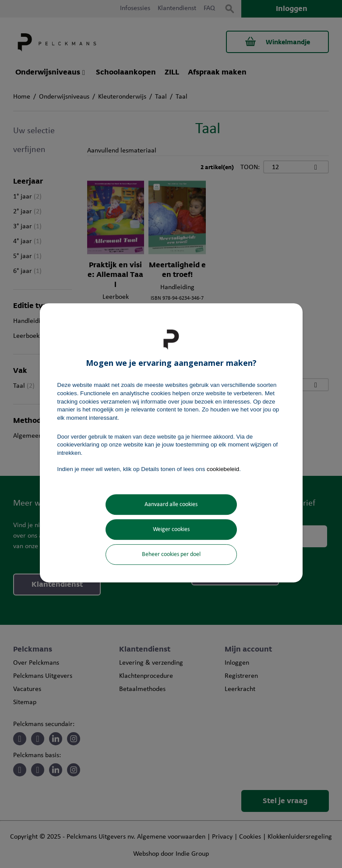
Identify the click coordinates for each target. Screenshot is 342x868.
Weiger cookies (171, 530)
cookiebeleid (223, 469)
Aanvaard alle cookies (171, 505)
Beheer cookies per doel (171, 554)
